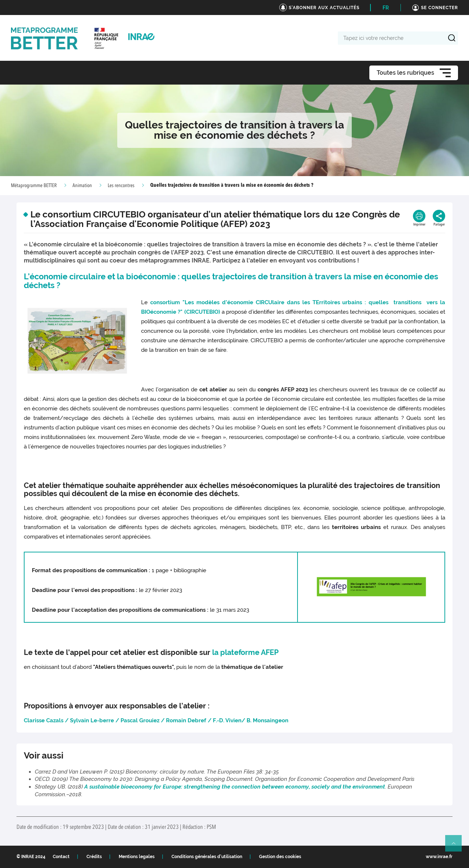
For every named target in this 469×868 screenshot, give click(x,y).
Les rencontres (121, 186)
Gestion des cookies (280, 857)
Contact (61, 857)
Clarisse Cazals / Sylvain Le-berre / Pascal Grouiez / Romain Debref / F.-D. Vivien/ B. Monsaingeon (156, 720)
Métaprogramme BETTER (34, 186)
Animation (82, 186)
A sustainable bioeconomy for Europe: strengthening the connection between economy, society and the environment (235, 787)
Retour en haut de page (457, 846)
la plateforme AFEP (245, 652)
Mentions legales (137, 857)
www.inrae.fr (439, 857)
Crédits (94, 857)
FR (386, 8)
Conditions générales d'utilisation (207, 857)
